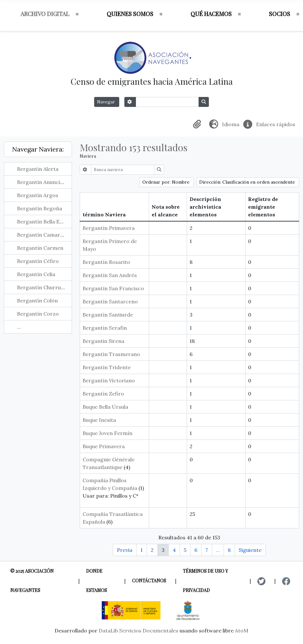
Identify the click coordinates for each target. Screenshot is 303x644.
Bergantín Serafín (105, 328)
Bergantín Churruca (42, 287)
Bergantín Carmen (40, 248)
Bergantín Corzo (38, 314)
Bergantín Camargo (42, 235)
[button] (198, 124)
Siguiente (250, 550)
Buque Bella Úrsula (105, 407)
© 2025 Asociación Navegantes (32, 581)
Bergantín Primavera (109, 228)
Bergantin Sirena (103, 341)
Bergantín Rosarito (106, 262)
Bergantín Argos (38, 195)
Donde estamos (97, 581)
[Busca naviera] (123, 170)
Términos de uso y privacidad (205, 581)
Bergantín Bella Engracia (48, 222)
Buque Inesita (99, 420)
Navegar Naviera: (38, 149)
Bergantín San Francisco (113, 288)
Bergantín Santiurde (108, 315)
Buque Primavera (104, 446)
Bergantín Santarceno (110, 301)
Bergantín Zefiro (103, 394)
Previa (125, 550)
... (19, 327)
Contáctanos (149, 581)
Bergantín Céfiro (38, 261)
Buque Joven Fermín (107, 433)
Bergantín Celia (36, 274)
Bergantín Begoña (40, 208)
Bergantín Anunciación (45, 182)
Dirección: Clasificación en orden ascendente (248, 182)
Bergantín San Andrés (110, 275)
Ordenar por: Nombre (167, 182)
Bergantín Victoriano (109, 380)
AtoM (242, 631)
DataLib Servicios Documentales (138, 631)
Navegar (107, 102)
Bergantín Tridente (107, 367)
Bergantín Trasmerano (111, 354)
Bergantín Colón (37, 300)
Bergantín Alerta (38, 169)
